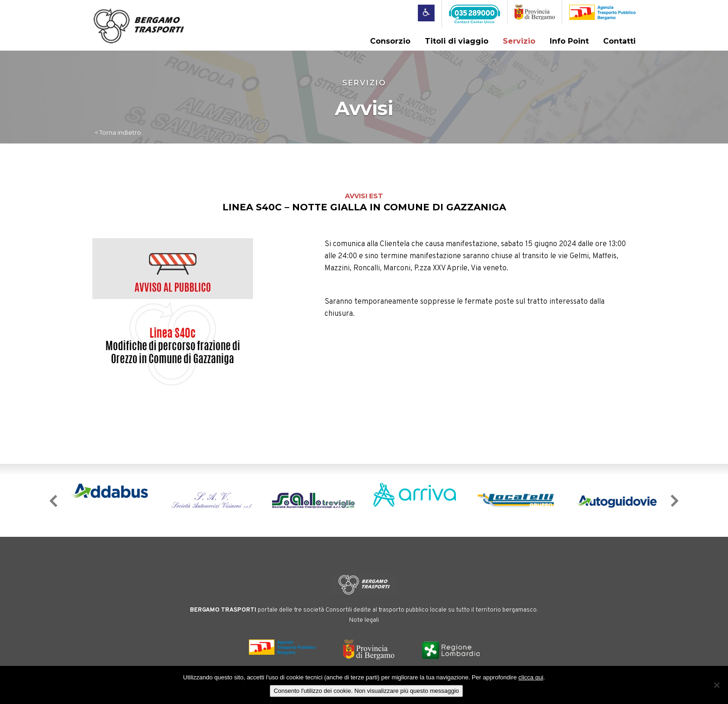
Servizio (519, 41)
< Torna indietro (118, 132)
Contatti (619, 41)
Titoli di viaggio (457, 41)
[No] (716, 685)
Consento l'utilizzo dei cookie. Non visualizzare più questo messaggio (366, 691)
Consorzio (390, 41)
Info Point (569, 41)
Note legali (364, 620)
